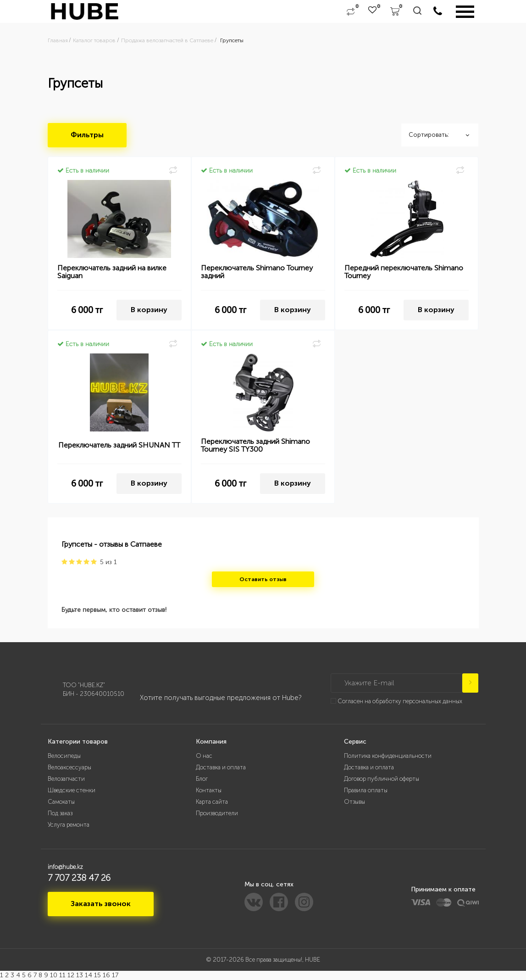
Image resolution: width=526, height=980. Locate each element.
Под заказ (60, 813)
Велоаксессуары (69, 767)
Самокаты (61, 802)
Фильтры (87, 135)
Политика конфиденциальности (388, 756)
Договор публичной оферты (382, 779)
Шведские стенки (72, 790)
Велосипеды (64, 756)
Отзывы (354, 802)
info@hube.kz (65, 867)
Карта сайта (212, 802)
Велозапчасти (66, 779)
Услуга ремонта (69, 825)
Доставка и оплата (221, 767)
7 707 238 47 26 (79, 878)
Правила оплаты (366, 790)
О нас (204, 756)
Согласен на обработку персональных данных (400, 701)
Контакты (209, 790)
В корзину (149, 310)
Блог (202, 779)
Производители (217, 813)
